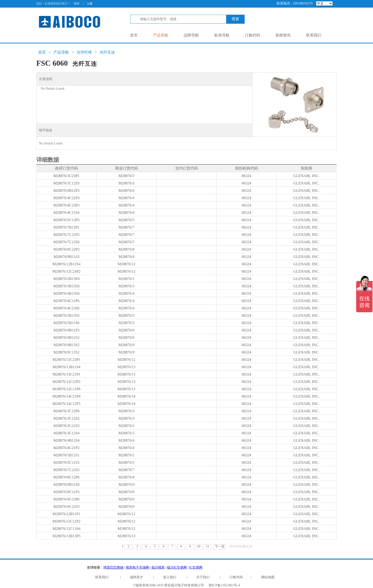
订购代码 (252, 35)
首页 (134, 35)
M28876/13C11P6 (66, 389)
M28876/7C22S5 (66, 470)
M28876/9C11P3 (66, 492)
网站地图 (268, 577)
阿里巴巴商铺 (113, 567)
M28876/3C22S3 (66, 426)
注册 (90, 4)
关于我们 (203, 577)
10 (199, 546)
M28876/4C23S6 (66, 308)
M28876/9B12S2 (66, 338)
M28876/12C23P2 (66, 271)
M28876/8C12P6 (66, 477)
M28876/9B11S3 (66, 257)
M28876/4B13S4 (66, 293)
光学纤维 (84, 52)
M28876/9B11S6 (66, 485)
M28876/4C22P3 (66, 198)
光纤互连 (107, 52)
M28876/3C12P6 (66, 411)
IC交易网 (196, 567)
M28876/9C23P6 (66, 499)
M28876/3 (126, 176)
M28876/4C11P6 (66, 301)
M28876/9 (126, 257)
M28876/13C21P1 (66, 374)
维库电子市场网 (137, 567)
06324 (246, 176)
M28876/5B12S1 (66, 455)
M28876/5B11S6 (66, 323)
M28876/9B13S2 (66, 345)
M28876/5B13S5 (66, 315)
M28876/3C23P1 (66, 176)
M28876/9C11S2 (66, 352)
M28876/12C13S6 (66, 529)
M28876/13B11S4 (66, 367)
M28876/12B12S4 (66, 264)
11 (207, 546)
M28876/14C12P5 (66, 404)
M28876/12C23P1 (66, 360)
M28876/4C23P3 (66, 205)
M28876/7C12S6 (66, 242)
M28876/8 (126, 249)
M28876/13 (126, 367)
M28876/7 (126, 227)
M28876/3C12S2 (66, 418)
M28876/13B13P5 (66, 536)
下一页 (220, 547)
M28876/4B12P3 (66, 191)
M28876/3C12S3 (66, 183)
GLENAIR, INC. (306, 176)
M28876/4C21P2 (66, 448)
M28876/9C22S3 (66, 507)
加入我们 (170, 577)
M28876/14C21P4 (66, 396)
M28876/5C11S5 (66, 462)
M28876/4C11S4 (66, 213)
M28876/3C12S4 (66, 433)
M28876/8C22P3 (66, 249)
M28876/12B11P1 (66, 514)
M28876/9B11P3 (66, 330)
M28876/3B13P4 (66, 279)
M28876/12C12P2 (66, 521)
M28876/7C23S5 (66, 235)
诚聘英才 (136, 577)
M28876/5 (126, 220)
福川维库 (158, 567)
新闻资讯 (283, 35)
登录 (77, 4)
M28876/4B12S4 (66, 440)
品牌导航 (191, 35)
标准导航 (222, 35)
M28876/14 (126, 396)
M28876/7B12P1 (66, 227)
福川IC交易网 (177, 567)
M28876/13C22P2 (66, 382)
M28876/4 (126, 191)
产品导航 (161, 35)
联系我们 (314, 35)
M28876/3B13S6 (66, 286)
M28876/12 (126, 264)
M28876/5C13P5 (66, 220)
